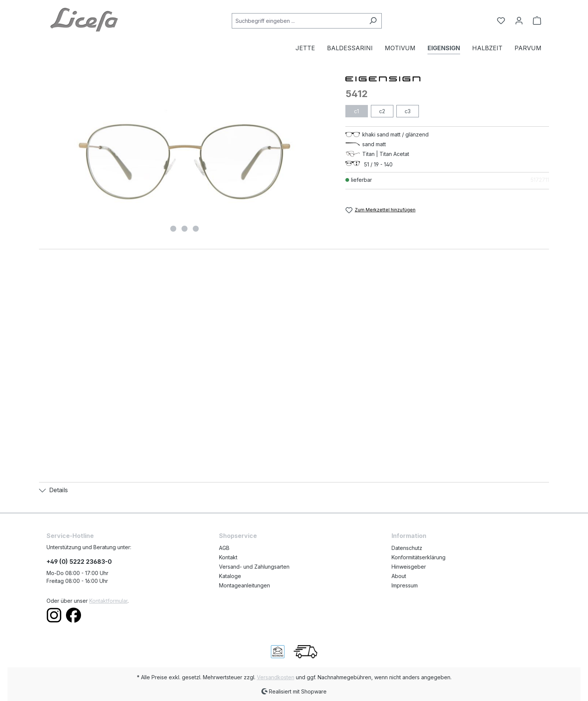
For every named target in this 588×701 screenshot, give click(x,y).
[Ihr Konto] (519, 21)
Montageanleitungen (244, 585)
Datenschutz (407, 548)
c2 (382, 111)
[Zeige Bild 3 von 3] (196, 229)
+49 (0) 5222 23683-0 (79, 562)
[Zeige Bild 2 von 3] (184, 229)
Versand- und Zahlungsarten (254, 567)
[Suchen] (373, 21)
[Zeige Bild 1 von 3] (173, 229)
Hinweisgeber (409, 567)
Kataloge (230, 576)
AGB (224, 548)
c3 (408, 111)
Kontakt (228, 557)
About (399, 576)
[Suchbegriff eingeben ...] (298, 21)
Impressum (405, 585)
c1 (356, 111)
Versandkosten (276, 677)
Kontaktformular (108, 601)
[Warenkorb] (535, 21)
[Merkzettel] (501, 21)
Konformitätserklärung (418, 557)
